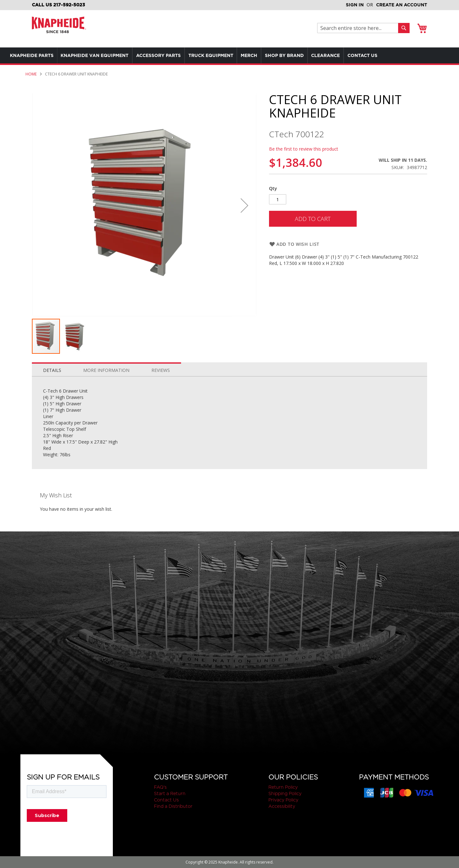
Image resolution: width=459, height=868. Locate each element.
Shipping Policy (285, 793)
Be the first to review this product (304, 149)
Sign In (355, 5)
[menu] (217, 55)
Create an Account (402, 5)
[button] (244, 206)
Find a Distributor (173, 806)
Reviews (161, 370)
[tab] (52, 369)
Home (31, 74)
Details (52, 370)
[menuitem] (33, 55)
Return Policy (283, 787)
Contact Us (166, 800)
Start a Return (170, 793)
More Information (106, 370)
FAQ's (160, 787)
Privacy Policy (283, 800)
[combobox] (359, 28)
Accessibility (282, 806)
